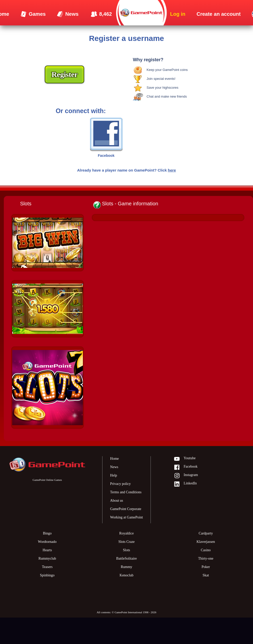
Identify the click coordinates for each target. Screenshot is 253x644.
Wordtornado (47, 542)
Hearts (47, 550)
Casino (206, 550)
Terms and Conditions (126, 492)
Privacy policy (120, 484)
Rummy (126, 567)
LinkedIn (185, 484)
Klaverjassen (206, 542)
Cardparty (206, 533)
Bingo (47, 533)
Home (114, 459)
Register (64, 74)
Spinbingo (47, 575)
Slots (126, 550)
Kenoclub (126, 575)
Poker (206, 567)
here (172, 170)
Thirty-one (206, 558)
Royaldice (126, 533)
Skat (206, 575)
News (114, 467)
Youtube (185, 459)
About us (117, 501)
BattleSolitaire (126, 558)
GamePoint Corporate (126, 509)
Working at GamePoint (126, 517)
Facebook (185, 467)
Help (114, 475)
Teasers (47, 567)
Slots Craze (126, 542)
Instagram (186, 476)
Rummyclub (47, 558)
